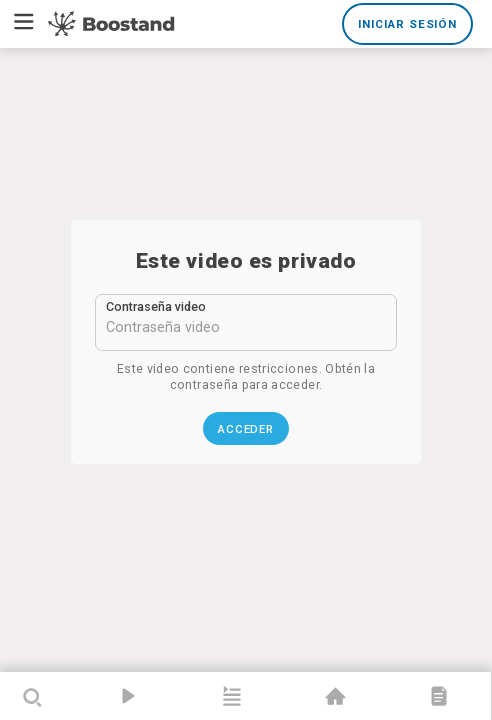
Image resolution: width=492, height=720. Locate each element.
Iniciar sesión (407, 24)
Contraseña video (156, 306)
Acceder (246, 429)
